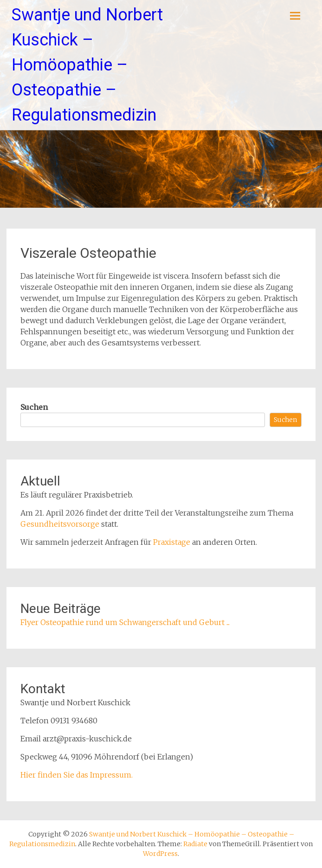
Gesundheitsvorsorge (60, 524)
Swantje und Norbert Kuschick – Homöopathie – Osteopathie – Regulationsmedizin (87, 65)
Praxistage (172, 542)
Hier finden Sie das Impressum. (77, 775)
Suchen (34, 407)
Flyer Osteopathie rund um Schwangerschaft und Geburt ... (125, 622)
